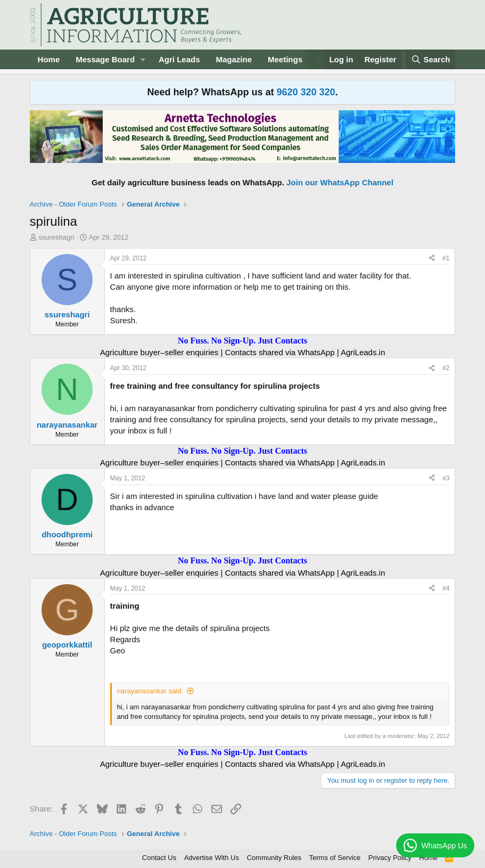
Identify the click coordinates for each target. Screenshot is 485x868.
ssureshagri (56, 237)
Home (49, 59)
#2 (446, 368)
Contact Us (159, 858)
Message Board (105, 59)
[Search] (431, 59)
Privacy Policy (390, 858)
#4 (446, 588)
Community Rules (274, 858)
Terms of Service (335, 858)
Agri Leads (179, 59)
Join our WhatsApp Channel (340, 182)
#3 (446, 478)
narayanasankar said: (150, 691)
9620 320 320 (306, 92)
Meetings (285, 59)
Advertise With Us (212, 858)
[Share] (432, 259)
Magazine (234, 59)
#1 (446, 258)
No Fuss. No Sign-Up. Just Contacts (242, 341)
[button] (143, 59)
